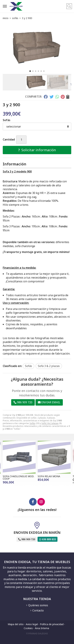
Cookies (28, 628)
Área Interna (42, 628)
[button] (30, 71)
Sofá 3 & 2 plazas (50, 423)
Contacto (38, 610)
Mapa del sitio (16, 624)
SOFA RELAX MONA (49, 476)
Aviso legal (32, 624)
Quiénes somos (38, 605)
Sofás (32, 423)
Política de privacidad (52, 624)
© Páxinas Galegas (37, 634)
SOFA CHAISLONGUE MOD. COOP (18, 477)
